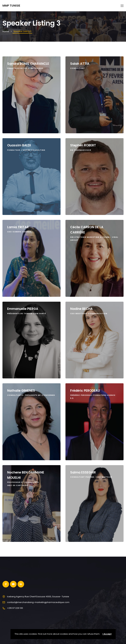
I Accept (107, 634)
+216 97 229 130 (15, 608)
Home (6, 31)
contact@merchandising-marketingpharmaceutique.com (38, 602)
